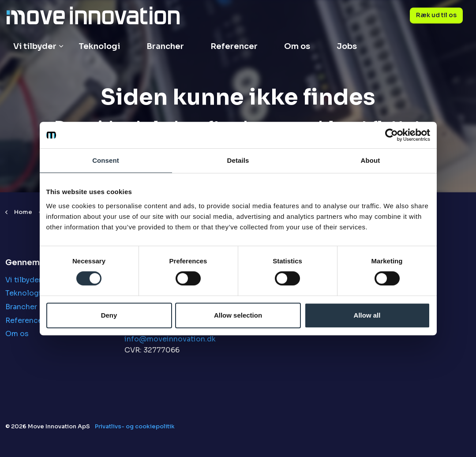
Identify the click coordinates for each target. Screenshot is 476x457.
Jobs (347, 46)
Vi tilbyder (35, 46)
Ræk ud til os (436, 15)
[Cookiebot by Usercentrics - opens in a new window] (392, 135)
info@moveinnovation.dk (170, 339)
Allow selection (238, 315)
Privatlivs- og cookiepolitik (135, 426)
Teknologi (99, 46)
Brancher (165, 46)
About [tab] (371, 160)
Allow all (367, 315)
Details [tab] (238, 160)
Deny (109, 315)
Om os (297, 46)
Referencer (234, 46)
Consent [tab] (106, 160)
